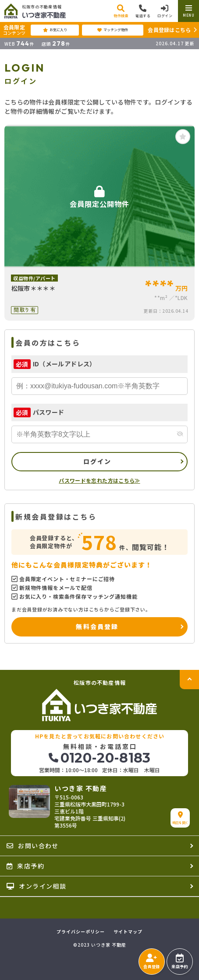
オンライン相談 (36, 886)
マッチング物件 (113, 30)
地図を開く (180, 818)
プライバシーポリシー (81, 932)
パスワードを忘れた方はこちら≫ (99, 480)
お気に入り (55, 30)
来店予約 (179, 962)
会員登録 (151, 962)
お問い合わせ (33, 846)
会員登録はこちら (169, 30)
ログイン (98, 461)
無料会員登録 (97, 626)
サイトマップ (128, 932)
